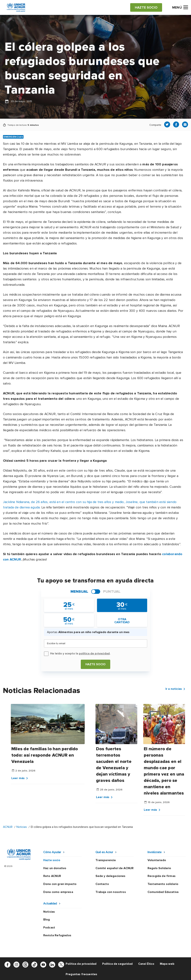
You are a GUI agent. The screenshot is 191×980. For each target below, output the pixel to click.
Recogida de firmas (162, 876)
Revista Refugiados (57, 935)
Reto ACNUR (52, 876)
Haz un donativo (55, 868)
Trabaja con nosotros (111, 892)
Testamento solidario (163, 884)
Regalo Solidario (159, 868)
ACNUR (8, 827)
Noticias (22, 827)
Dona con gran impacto (60, 884)
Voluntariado (157, 860)
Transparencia (106, 860)
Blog (47, 920)
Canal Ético (146, 964)
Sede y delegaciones (111, 876)
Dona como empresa (58, 892)
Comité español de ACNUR (115, 868)
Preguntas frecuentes (81, 974)
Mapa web (167, 964)
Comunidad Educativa (163, 892)
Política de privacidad (81, 964)
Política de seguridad (117, 964)
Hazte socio (96, 664)
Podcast (49, 928)
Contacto (102, 884)
